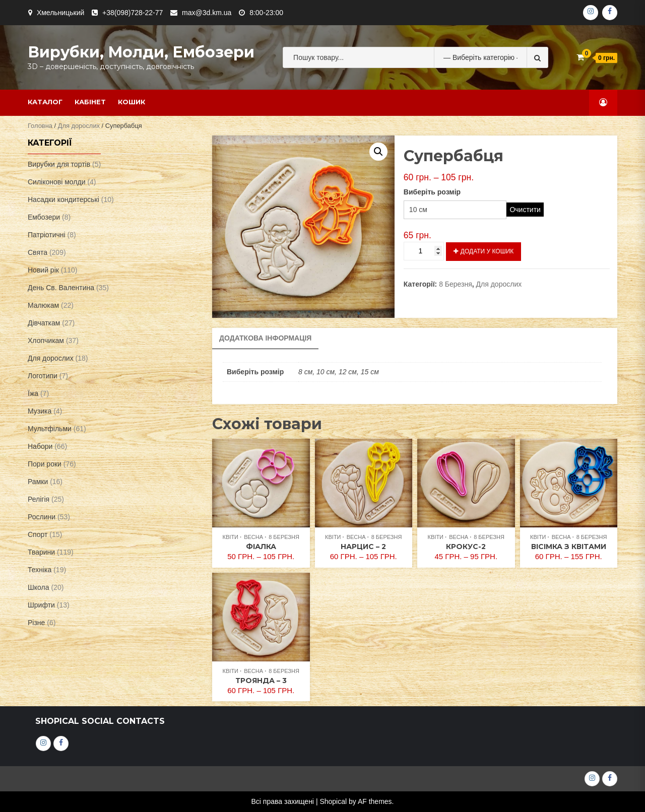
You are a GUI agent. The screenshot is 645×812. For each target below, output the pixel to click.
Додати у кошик (487, 251)
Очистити (525, 210)
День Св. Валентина (61, 288)
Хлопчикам (46, 341)
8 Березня (456, 284)
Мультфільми (50, 429)
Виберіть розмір (432, 192)
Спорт (38, 534)
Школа (39, 587)
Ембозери (44, 217)
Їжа (33, 393)
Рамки (38, 482)
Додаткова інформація (265, 338)
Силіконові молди (57, 182)
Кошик (132, 102)
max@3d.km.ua (207, 13)
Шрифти (41, 605)
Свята (38, 252)
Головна (40, 126)
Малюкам (43, 305)
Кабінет (90, 102)
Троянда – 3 (261, 681)
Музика (40, 411)
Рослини (42, 517)
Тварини (41, 552)
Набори (40, 446)
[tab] (265, 339)
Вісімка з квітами (569, 547)
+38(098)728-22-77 (133, 13)
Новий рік (43, 270)
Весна (253, 537)
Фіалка (261, 547)
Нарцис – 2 (363, 547)
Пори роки (45, 464)
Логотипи (43, 376)
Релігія (39, 499)
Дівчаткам (44, 323)
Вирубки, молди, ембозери (141, 52)
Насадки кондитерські (63, 199)
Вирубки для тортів (59, 164)
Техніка (40, 570)
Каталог (45, 102)
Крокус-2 (466, 547)
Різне (36, 623)
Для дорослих (79, 126)
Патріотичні (47, 235)
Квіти (231, 537)
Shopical (333, 801)
